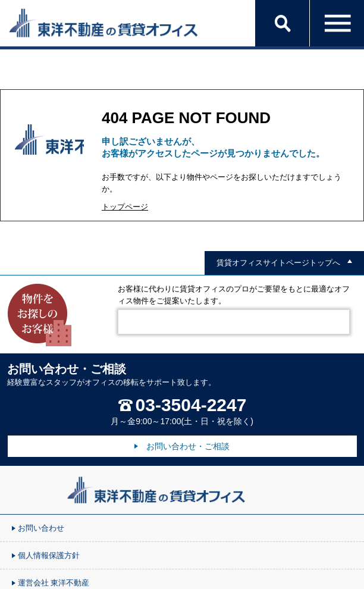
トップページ (125, 207)
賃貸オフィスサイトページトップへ (278, 263)
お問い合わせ (41, 528)
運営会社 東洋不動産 (54, 583)
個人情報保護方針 (49, 556)
